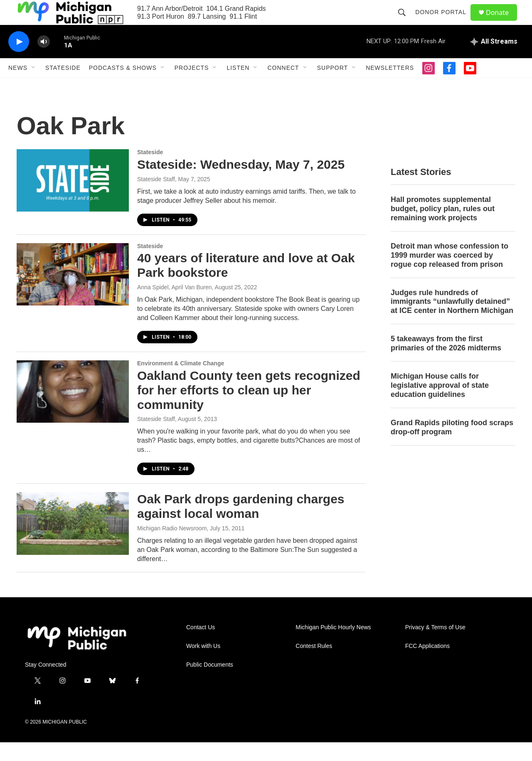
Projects (192, 86)
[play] (19, 60)
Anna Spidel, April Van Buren (175, 306)
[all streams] (494, 60)
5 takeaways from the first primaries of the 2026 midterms (446, 362)
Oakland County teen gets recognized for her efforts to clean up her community (249, 409)
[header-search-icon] (406, 22)
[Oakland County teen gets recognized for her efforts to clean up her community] (73, 410)
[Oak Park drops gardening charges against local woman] (73, 542)
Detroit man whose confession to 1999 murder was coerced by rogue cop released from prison (449, 274)
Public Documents (210, 683)
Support (332, 86)
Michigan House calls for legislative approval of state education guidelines (440, 404)
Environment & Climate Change (181, 382)
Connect (283, 86)
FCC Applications (427, 665)
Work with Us (203, 665)
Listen (238, 86)
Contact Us (201, 646)
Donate (502, 22)
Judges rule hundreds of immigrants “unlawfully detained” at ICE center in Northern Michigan (452, 320)
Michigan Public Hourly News (333, 646)
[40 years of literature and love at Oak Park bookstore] (73, 293)
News (18, 86)
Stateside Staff (156, 198)
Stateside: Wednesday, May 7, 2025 (241, 183)
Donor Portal (445, 22)
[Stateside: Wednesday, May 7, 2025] (73, 199)
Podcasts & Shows (123, 86)
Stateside (63, 86)
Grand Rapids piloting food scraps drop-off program (452, 446)
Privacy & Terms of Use (435, 646)
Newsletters (390, 86)
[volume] (44, 60)
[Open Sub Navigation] (34, 86)
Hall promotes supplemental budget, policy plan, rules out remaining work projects (443, 227)
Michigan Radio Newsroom (172, 547)
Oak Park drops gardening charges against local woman (241, 525)
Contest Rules (314, 665)
